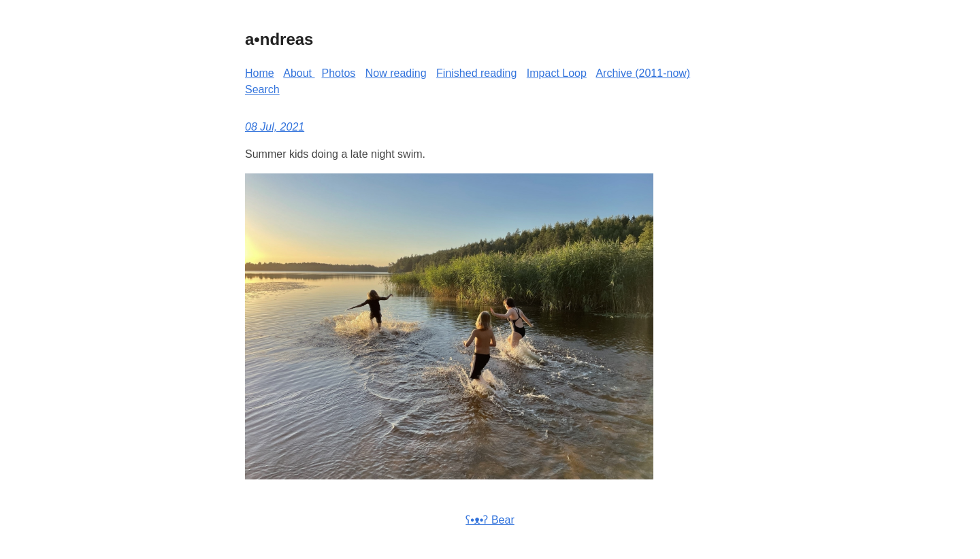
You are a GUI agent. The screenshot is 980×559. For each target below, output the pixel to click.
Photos (339, 73)
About (299, 73)
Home (260, 73)
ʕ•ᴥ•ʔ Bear (490, 520)
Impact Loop (557, 73)
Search (262, 89)
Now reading (396, 73)
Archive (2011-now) (643, 73)
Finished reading (476, 73)
